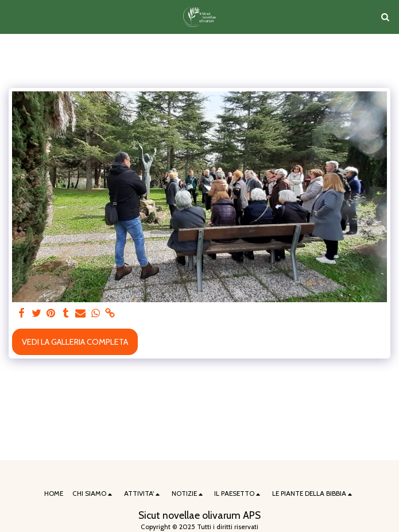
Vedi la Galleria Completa (75, 342)
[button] (13, 17)
